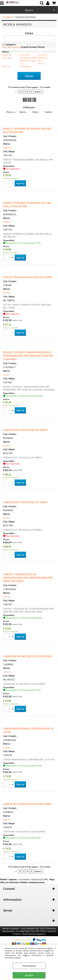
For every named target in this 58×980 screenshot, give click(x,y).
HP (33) (41, 64)
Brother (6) (7, 55)
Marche (29, 11)
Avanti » (38, 92)
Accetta (29, 975)
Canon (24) (25, 55)
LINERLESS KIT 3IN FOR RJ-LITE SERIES (25, 502)
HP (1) (40, 61)
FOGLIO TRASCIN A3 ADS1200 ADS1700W (27, 277)
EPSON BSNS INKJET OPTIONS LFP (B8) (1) (29, 61)
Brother (7, 293)
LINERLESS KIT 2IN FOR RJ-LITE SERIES (25, 430)
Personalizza (29, 966)
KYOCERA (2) (25, 67)
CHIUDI (55, 948)
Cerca (29, 33)
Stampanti (14, 47)
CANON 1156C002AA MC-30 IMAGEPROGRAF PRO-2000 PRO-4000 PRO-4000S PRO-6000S (28, 578)
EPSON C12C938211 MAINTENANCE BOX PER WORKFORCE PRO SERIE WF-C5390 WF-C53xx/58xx (28, 356)
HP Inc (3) (6, 67)
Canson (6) (42, 55)
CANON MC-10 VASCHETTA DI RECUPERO (27, 804)
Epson (6, 375)
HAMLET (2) (43, 58)
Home (5, 47)
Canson (7, 597)
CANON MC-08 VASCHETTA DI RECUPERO (27, 656)
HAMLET (7, 148)
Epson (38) (7, 58)
